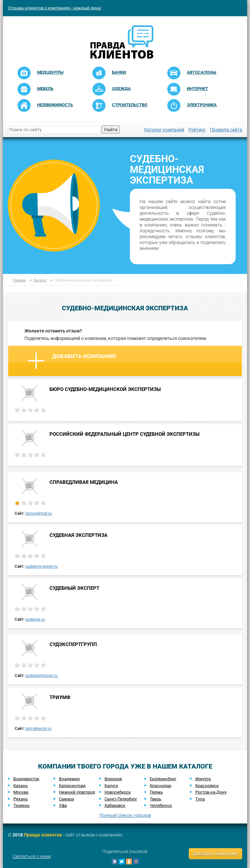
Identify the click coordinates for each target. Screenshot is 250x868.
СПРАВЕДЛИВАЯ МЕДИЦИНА (84, 482)
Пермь (156, 792)
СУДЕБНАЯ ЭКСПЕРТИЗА (78, 535)
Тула (200, 799)
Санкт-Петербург (121, 799)
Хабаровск (115, 805)
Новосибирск (118, 792)
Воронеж (113, 779)
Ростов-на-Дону (211, 792)
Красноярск (207, 786)
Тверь (155, 799)
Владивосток (26, 779)
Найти (111, 130)
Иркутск (203, 779)
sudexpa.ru (35, 619)
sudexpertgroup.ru (42, 676)
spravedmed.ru (39, 513)
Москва (21, 792)
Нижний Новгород (77, 792)
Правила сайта (226, 130)
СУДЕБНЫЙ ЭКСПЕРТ (74, 588)
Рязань (21, 799)
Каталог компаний (164, 130)
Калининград (72, 786)
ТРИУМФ (60, 697)
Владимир (69, 779)
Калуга (111, 786)
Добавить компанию (72, 361)
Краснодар (160, 786)
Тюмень (21, 805)
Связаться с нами (32, 856)
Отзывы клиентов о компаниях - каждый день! (55, 8)
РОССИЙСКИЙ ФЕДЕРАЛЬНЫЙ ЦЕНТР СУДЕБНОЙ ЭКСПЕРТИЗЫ (125, 434)
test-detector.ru (38, 729)
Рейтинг (197, 130)
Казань (21, 786)
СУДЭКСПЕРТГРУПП (73, 644)
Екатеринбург (163, 779)
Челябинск (161, 805)
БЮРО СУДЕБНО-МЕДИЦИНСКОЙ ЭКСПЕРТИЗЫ (105, 389)
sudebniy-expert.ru (42, 566)
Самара (66, 799)
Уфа (63, 805)
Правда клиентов (43, 835)
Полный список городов (125, 815)
